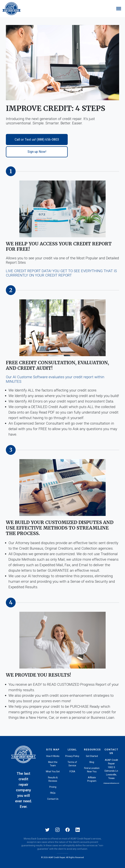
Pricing (53, 787)
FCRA (72, 772)
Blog (92, 762)
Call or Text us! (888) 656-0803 (37, 139)
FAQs (53, 793)
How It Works (53, 756)
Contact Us (53, 799)
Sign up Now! (37, 152)
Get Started (92, 756)
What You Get (53, 772)
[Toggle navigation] (119, 9)
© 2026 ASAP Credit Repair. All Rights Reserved (62, 857)
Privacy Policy (72, 756)
